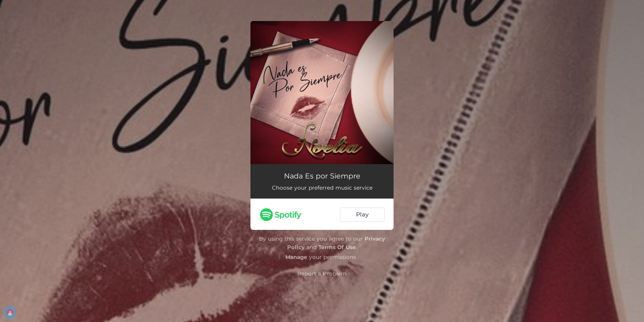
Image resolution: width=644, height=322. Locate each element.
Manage (296, 257)
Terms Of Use (337, 247)
